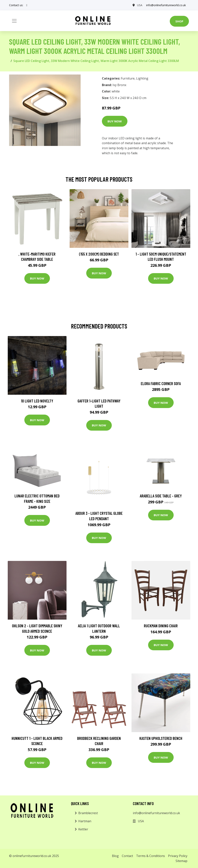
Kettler (83, 829)
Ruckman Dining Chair (161, 626)
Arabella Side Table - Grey (161, 496)
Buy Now (115, 121)
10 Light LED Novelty (37, 401)
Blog (115, 856)
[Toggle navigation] (14, 21)
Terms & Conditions (151, 856)
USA (140, 5)
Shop (179, 21)
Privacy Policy (178, 856)
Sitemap (181, 861)
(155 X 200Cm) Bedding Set (99, 254)
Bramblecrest (88, 813)
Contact (127, 856)
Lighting (142, 78)
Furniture (128, 78)
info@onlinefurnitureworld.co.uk (166, 5)
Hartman (85, 821)
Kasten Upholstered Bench (161, 738)
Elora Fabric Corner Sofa (161, 383)
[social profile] (27, 5)
